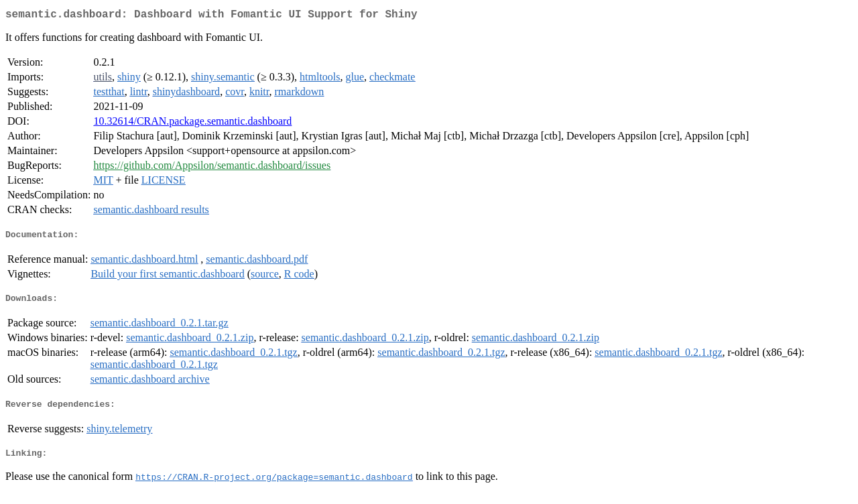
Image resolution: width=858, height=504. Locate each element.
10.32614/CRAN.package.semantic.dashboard (192, 124)
